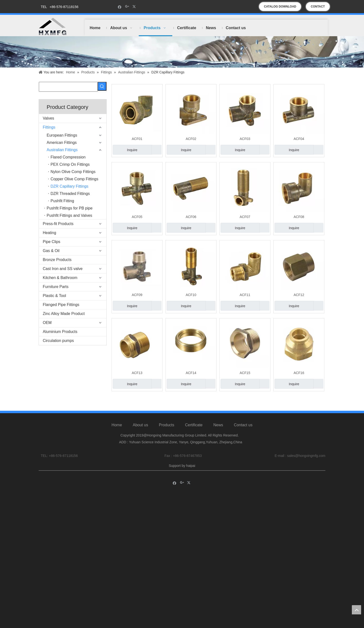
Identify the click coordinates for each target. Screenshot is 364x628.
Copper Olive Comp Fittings (74, 179)
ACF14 (191, 373)
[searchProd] (68, 87)
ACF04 (299, 139)
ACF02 (191, 139)
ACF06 (191, 217)
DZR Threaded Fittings (70, 194)
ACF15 (245, 373)
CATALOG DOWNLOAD (280, 7)
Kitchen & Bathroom (60, 278)
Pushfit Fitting (62, 201)
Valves (48, 118)
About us (140, 429)
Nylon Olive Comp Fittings (73, 172)
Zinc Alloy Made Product (64, 314)
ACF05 (137, 217)
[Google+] (127, 7)
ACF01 (137, 139)
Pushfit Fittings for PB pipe (70, 208)
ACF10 (191, 295)
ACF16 (299, 373)
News (218, 429)
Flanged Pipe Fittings (61, 305)
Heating (49, 233)
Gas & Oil (51, 251)
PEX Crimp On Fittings (70, 164)
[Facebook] (120, 7)
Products (167, 429)
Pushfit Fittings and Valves (69, 215)
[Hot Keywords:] (102, 86)
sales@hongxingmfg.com (306, 460)
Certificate (194, 429)
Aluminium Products (60, 332)
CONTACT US (318, 8)
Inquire (125, 150)
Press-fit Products (58, 224)
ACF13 (137, 373)
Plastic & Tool (54, 296)
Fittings (49, 127)
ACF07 (245, 217)
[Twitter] (135, 7)
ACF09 (137, 295)
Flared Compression (68, 157)
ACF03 (245, 139)
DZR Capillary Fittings (69, 186)
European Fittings (62, 135)
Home (117, 429)
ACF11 (245, 295)
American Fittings (62, 143)
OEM (47, 323)
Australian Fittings (62, 150)
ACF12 (299, 295)
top (356, 610)
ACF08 (299, 217)
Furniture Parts (56, 287)
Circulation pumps (58, 341)
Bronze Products (57, 260)
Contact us (243, 429)
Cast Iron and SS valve (63, 269)
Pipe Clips (52, 242)
